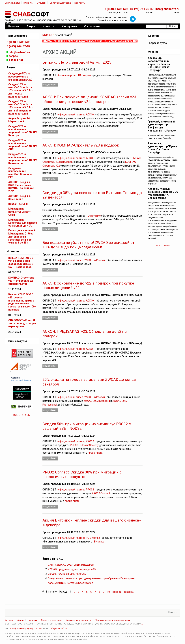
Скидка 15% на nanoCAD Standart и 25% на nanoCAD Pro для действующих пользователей (21, 107)
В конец (129, 592)
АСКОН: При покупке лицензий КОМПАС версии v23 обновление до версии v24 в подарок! (89, 99)
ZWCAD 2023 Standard (97, 401)
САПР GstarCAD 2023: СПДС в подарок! (71, 565)
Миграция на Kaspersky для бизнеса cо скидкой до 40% (23, 223)
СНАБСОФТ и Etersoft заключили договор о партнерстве (22, 323)
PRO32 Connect (101, 493)
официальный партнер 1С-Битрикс (79, 538)
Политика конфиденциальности (113, 620)
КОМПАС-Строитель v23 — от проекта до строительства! (21, 281)
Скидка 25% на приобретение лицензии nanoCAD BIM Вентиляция (23, 159)
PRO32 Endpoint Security (84, 445)
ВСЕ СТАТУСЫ (22, 415)
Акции (21, 620)
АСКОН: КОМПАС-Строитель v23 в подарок (81, 145)
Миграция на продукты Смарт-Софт (20, 212)
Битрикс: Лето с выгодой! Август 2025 (77, 62)
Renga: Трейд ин (18, 204)
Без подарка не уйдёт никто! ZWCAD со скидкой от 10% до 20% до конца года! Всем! (88, 245)
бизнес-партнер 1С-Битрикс (75, 75)
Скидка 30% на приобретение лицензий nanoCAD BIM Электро (23, 131)
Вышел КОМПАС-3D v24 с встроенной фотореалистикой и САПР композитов (21, 262)
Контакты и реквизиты (79, 620)
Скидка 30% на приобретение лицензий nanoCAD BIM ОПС (23, 145)
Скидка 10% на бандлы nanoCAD (67, 574)
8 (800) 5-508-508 (116, 9)
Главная (47, 35)
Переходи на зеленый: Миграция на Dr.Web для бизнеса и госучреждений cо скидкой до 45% (22, 237)
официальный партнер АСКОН (76, 115)
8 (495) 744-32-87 (142, 9)
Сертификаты (12, 3)
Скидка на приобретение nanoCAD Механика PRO (20, 173)
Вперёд (117, 592)
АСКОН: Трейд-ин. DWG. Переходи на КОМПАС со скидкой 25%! (21, 187)
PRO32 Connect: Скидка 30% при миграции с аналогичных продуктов (82, 474)
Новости (33, 620)
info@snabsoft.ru (167, 9)
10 (108, 592)
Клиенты (28, 3)
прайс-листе (95, 453)
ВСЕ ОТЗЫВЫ (163, 246)
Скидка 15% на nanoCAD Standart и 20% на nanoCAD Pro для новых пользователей (21, 90)
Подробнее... (50, 85)
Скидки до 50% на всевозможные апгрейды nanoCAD (20, 77)
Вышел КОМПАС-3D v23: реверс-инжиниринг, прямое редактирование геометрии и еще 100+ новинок (22, 302)
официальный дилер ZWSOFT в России (81, 260)
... (142, 624)
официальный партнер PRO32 (76, 441)
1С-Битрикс (93, 216)
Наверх (172, 612)
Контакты (80, 3)
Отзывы (41, 3)
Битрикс (99, 542)
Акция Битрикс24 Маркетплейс (19, 120)
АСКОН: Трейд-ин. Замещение (20, 198)
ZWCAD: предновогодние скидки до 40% (72, 569)
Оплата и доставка (60, 3)
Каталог (9, 620)
